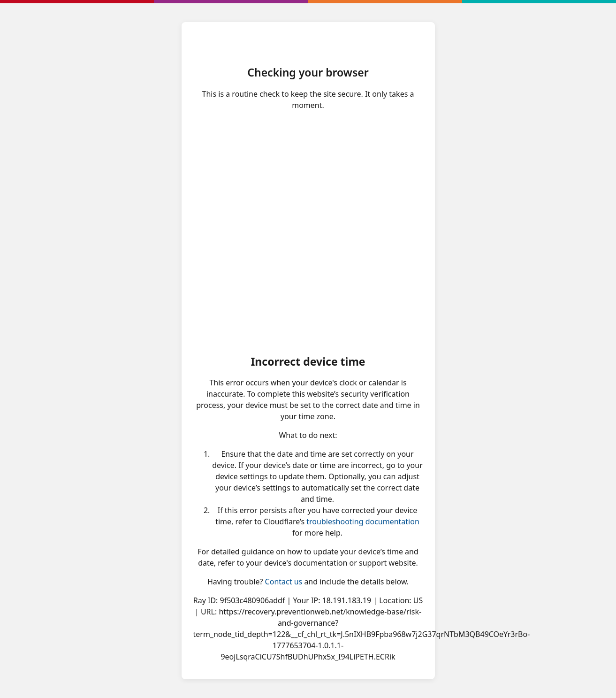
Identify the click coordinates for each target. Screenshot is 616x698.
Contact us (284, 582)
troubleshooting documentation (363, 522)
